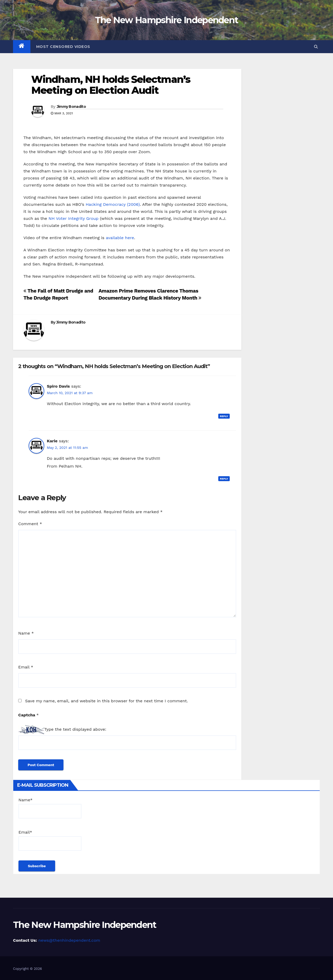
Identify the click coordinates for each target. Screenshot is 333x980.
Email (26, 667)
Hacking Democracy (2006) (113, 204)
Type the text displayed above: (75, 729)
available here (120, 238)
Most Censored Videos (63, 47)
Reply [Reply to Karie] (224, 479)
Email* (50, 840)
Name (26, 633)
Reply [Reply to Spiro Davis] (224, 416)
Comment (30, 524)
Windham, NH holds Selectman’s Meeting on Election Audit (111, 85)
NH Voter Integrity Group (74, 218)
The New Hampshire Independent (167, 20)
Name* (50, 808)
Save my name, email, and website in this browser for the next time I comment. (106, 701)
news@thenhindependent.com (69, 940)
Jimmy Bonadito (71, 107)
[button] (316, 46)
